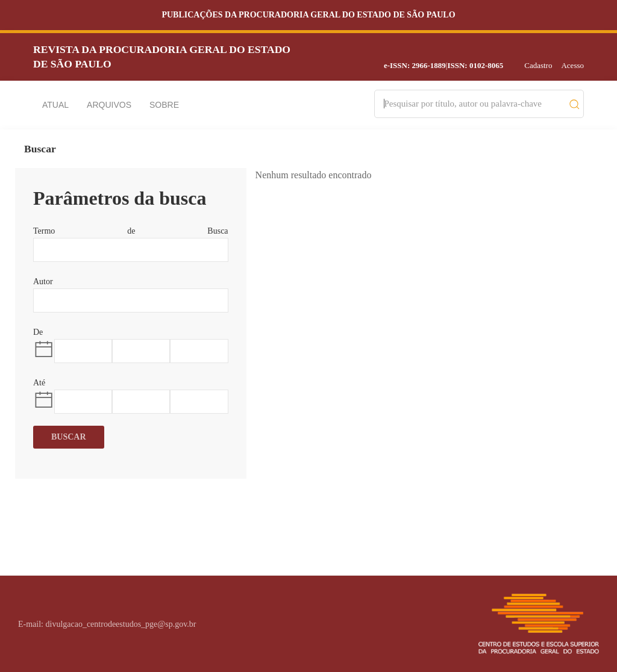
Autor (43, 282)
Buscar (69, 437)
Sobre (164, 105)
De (38, 332)
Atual (55, 105)
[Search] (473, 104)
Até (39, 383)
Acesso (572, 65)
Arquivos (109, 105)
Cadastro (538, 65)
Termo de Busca (131, 231)
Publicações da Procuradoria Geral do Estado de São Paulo (308, 15)
